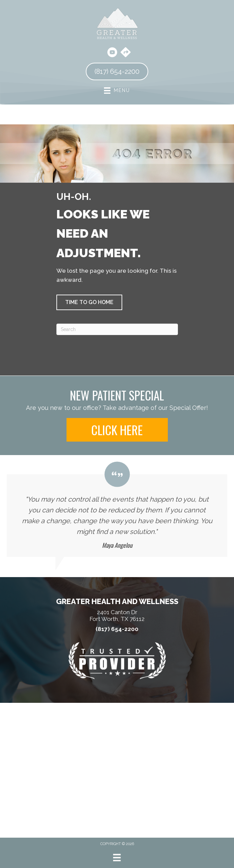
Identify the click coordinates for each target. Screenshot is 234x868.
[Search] (117, 329)
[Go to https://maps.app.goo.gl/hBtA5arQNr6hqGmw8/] (126, 53)
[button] (89, 302)
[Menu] (117, 858)
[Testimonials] (117, 509)
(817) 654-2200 (117, 629)
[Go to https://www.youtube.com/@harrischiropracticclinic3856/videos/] (112, 53)
